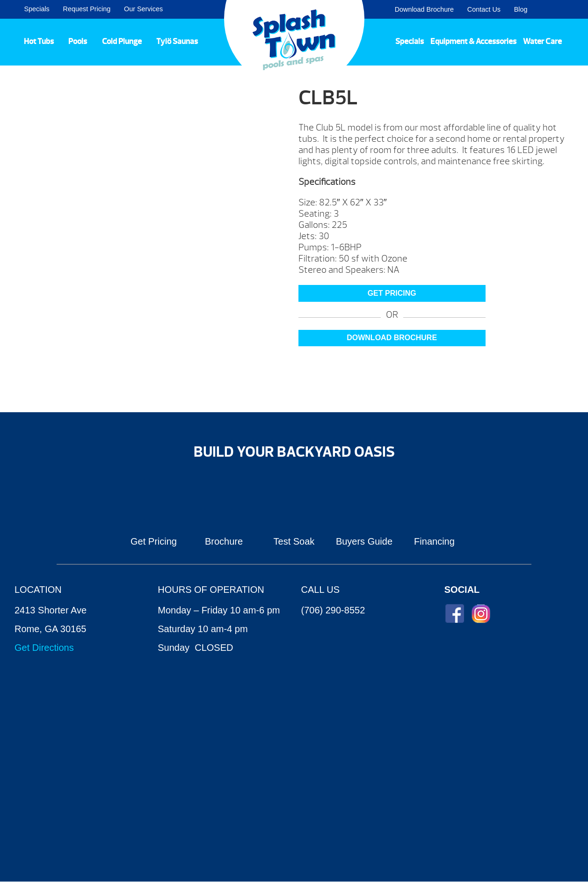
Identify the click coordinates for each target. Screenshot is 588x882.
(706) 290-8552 (333, 610)
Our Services (143, 9)
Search (570, 9)
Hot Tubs (39, 41)
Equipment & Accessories (473, 41)
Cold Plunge (122, 41)
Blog (521, 9)
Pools (78, 41)
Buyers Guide (364, 541)
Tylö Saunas (177, 41)
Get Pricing (154, 541)
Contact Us (484, 9)
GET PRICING (392, 293)
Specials (36, 9)
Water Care (542, 41)
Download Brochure (424, 9)
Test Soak (294, 541)
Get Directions (44, 648)
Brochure (224, 541)
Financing (434, 541)
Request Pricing (87, 9)
